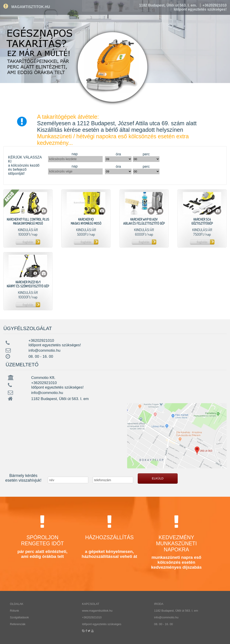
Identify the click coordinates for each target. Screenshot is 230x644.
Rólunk (14, 611)
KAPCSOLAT (91, 604)
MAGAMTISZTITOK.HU (27, 7)
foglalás (28, 242)
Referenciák (18, 624)
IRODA (159, 604)
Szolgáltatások (19, 617)
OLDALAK (17, 604)
